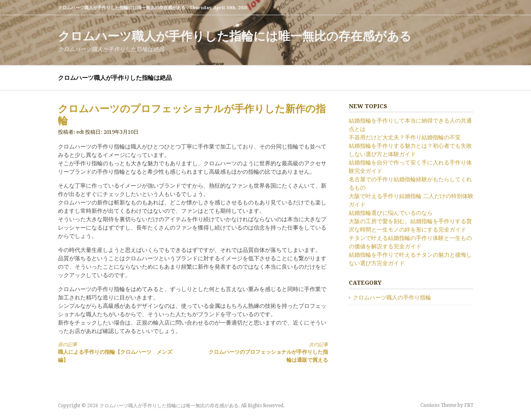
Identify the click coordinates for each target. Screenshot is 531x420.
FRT (469, 405)
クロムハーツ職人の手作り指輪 (392, 297)
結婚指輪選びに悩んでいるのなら (391, 213)
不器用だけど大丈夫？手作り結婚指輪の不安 (405, 137)
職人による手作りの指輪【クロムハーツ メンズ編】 (119, 352)
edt (80, 132)
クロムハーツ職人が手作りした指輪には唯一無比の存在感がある (235, 36)
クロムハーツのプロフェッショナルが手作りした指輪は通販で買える (267, 352)
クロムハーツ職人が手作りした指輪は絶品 (115, 78)
